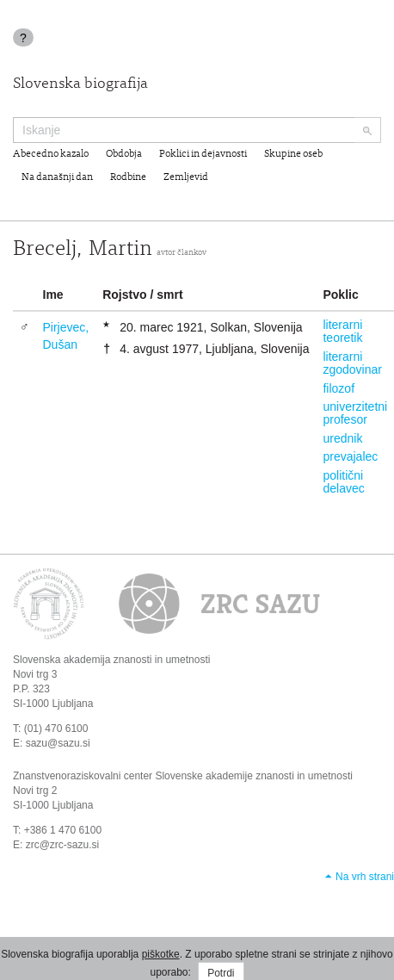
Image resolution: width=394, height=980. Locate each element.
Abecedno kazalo (51, 154)
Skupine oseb (293, 154)
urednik (342, 438)
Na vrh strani (365, 877)
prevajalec (350, 456)
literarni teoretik (342, 331)
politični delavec (343, 482)
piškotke (161, 954)
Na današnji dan (57, 177)
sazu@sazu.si (58, 743)
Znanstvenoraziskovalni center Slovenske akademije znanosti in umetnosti (183, 776)
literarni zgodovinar (352, 363)
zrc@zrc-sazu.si (63, 845)
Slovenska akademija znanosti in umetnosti (111, 660)
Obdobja (124, 154)
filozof (339, 388)
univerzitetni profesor (355, 413)
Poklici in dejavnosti (203, 154)
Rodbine (128, 177)
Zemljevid (186, 177)
